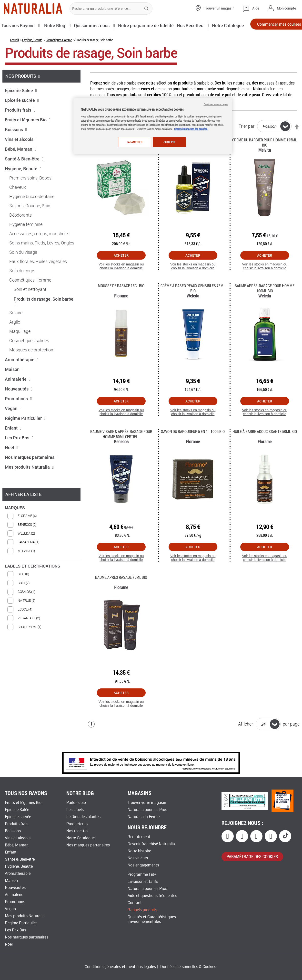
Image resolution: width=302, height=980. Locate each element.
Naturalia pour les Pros (147, 810)
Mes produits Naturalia (29, 484)
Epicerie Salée (21, 107)
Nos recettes (77, 831)
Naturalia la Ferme (144, 817)
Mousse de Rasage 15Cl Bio (121, 302)
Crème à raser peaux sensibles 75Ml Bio (193, 305)
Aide (256, 8)
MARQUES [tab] (15, 524)
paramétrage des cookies (252, 856)
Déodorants (20, 232)
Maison (14, 386)
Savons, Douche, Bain (30, 222)
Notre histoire (139, 851)
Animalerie (18, 396)
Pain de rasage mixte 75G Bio (121, 156)
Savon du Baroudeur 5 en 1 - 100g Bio (193, 448)
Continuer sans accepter (216, 104)
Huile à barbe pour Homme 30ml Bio (193, 156)
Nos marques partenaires (32, 474)
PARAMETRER (133, 142)
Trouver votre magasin (147, 803)
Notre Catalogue (81, 838)
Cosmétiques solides (29, 357)
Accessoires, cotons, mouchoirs (39, 250)
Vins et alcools (21, 156)
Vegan (13, 425)
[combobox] (111, 9)
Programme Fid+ (142, 874)
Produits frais (20, 126)
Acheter (121, 272)
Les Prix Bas (19, 454)
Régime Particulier (25, 435)
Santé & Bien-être (24, 175)
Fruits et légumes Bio (28, 136)
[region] (153, 126)
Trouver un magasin (219, 8)
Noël (12, 464)
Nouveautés (19, 405)
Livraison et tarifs (143, 881)
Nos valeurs (138, 858)
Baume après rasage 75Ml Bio (121, 594)
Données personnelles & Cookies (188, 967)
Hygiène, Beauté (32, 57)
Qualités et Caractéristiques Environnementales (152, 919)
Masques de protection (31, 367)
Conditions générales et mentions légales (120, 967)
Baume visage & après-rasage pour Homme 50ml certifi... (121, 451)
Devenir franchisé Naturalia (151, 844)
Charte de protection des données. (191, 129)
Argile (15, 339)
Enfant (13, 444)
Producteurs (77, 824)
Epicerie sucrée (22, 117)
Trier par (247, 143)
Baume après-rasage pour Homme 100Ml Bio (265, 305)
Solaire (16, 329)
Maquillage (20, 348)
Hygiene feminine (26, 241)
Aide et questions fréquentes (152, 896)
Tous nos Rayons (19, 25)
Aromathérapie (22, 376)
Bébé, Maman (21, 166)
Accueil (14, 57)
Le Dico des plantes (83, 817)
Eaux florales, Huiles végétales (38, 278)
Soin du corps (22, 287)
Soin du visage (23, 269)
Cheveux (18, 204)
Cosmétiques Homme (59, 57)
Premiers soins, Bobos (30, 195)
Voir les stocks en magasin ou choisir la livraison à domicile (121, 283)
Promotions (18, 415)
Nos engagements (143, 865)
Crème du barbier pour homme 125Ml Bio (265, 159)
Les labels (75, 810)
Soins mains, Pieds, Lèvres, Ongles (42, 260)
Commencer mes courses (269, 26)
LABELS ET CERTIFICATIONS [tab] (32, 583)
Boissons (16, 146)
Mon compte (286, 8)
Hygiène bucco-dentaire (32, 213)
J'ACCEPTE (169, 142)
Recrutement (139, 837)
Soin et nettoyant (30, 306)
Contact (135, 903)
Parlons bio (76, 803)
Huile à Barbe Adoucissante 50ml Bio (265, 448)
